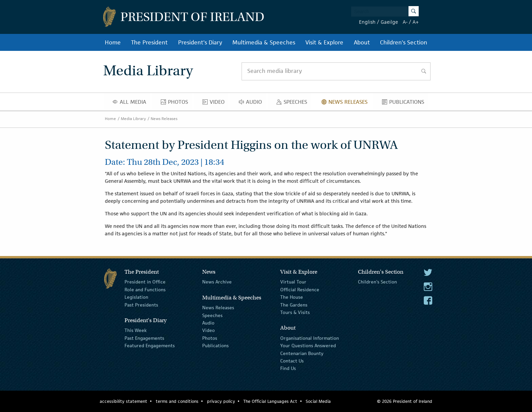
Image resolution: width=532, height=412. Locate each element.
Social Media (318, 401)
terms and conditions (177, 401)
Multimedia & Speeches (264, 42)
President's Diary (200, 42)
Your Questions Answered (308, 346)
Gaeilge (389, 22)
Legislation (136, 297)
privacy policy (221, 401)
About (362, 42)
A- (405, 22)
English (367, 22)
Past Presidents (141, 305)
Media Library (133, 119)
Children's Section (404, 42)
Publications (405, 103)
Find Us (288, 368)
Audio (252, 103)
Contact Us (292, 361)
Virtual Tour (293, 282)
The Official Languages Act (270, 401)
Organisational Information (310, 338)
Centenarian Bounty (302, 353)
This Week (136, 330)
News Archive (217, 282)
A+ (416, 22)
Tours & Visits (295, 312)
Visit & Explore (324, 42)
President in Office (145, 282)
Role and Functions (145, 290)
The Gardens (294, 305)
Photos (176, 103)
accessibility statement (123, 401)
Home (113, 42)
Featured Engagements (150, 346)
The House (292, 297)
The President (149, 42)
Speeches (293, 103)
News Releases (346, 103)
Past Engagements (144, 338)
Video (215, 103)
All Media (131, 103)
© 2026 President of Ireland (405, 401)
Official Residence (300, 290)
